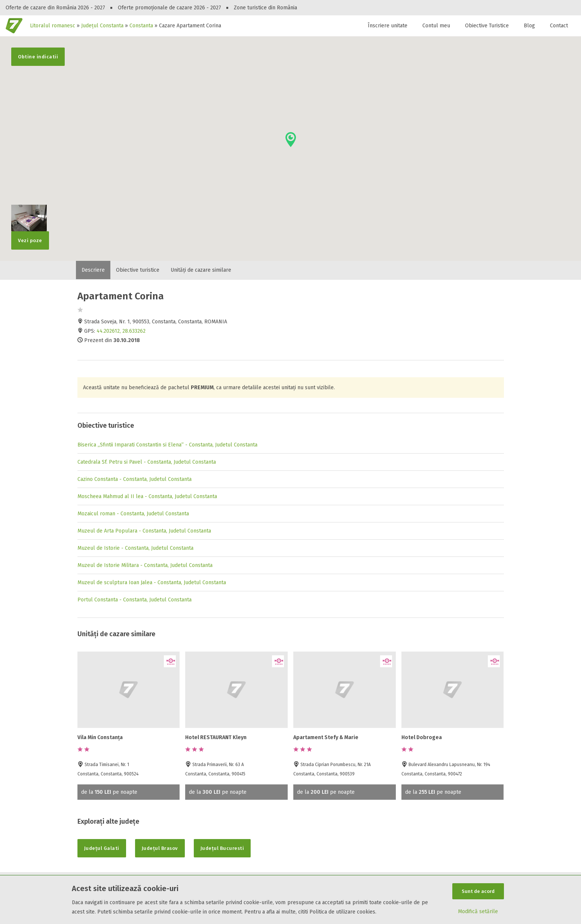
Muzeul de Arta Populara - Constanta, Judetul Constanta (144, 531)
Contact (559, 26)
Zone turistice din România (265, 8)
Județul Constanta (102, 26)
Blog (529, 26)
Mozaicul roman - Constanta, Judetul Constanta (133, 514)
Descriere (93, 270)
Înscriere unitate (388, 26)
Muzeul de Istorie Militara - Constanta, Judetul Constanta (145, 565)
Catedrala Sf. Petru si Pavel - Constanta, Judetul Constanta (147, 462)
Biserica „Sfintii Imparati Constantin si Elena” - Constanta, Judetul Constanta (167, 445)
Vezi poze (29, 237)
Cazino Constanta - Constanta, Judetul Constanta (134, 479)
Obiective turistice (138, 270)
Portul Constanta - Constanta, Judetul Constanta (134, 600)
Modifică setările (478, 911)
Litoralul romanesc (53, 26)
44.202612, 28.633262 (121, 331)
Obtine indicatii (38, 57)
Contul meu (436, 26)
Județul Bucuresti (222, 848)
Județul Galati (102, 848)
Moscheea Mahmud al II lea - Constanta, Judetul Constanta (147, 496)
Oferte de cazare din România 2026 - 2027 (55, 8)
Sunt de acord (478, 891)
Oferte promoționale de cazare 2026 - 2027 (169, 8)
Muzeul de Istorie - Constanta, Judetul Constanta (135, 548)
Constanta (141, 26)
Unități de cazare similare (201, 270)
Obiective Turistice (487, 26)
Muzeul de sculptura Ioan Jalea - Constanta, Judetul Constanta (152, 583)
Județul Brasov (160, 848)
